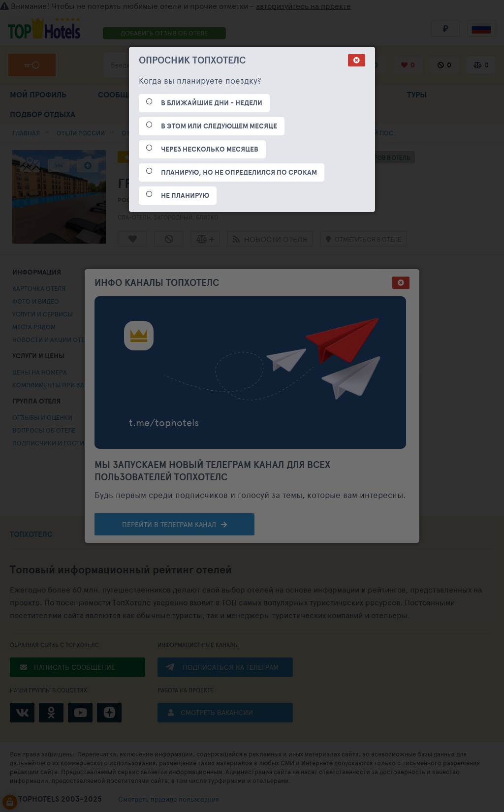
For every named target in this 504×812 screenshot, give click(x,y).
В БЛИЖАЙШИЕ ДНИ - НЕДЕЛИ (212, 103)
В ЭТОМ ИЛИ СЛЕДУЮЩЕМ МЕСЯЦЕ (219, 126)
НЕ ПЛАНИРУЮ (185, 195)
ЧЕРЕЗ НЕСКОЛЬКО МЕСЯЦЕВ (210, 149)
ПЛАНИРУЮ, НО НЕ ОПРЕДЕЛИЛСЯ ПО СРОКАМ (239, 172)
